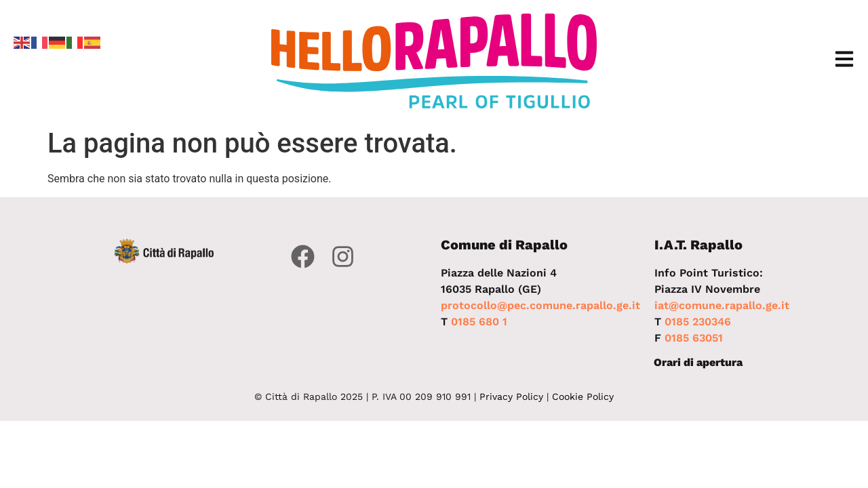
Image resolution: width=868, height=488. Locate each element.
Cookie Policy (583, 396)
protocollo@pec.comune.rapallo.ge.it (540, 305)
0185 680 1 (479, 322)
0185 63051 (694, 338)
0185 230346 (698, 322)
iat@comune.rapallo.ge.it (722, 305)
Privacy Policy (511, 396)
